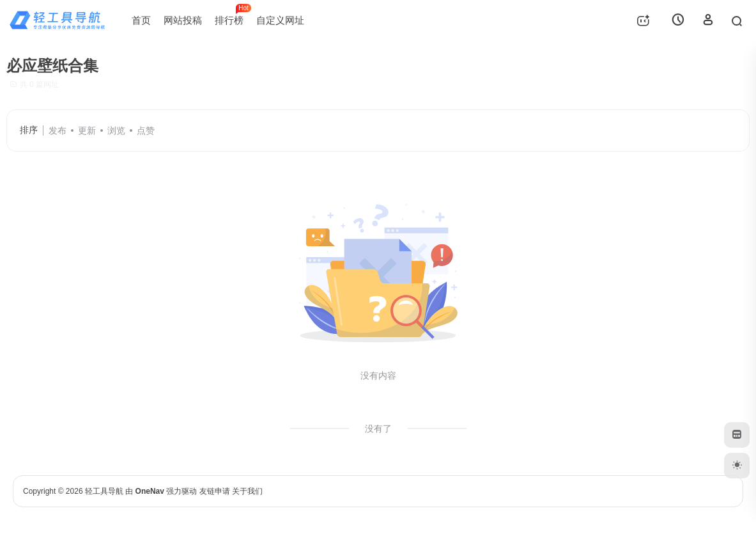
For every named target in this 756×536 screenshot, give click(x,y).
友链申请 (215, 491)
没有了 (378, 429)
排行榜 (232, 15)
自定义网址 (280, 20)
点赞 (146, 130)
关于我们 (247, 491)
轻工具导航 (104, 491)
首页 (141, 20)
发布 (58, 130)
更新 (87, 130)
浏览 (116, 130)
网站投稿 (183, 20)
